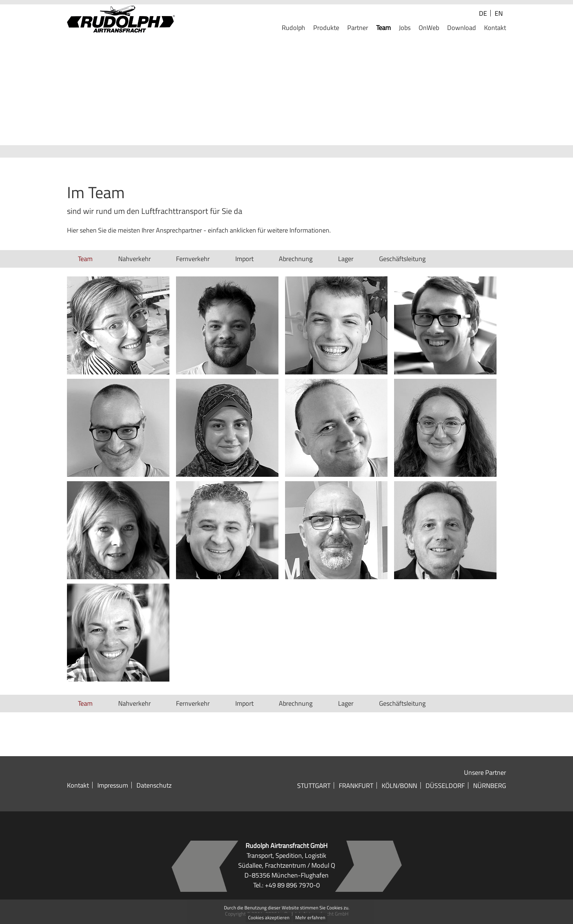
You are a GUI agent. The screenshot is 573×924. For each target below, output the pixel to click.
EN (499, 13)
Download (462, 28)
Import (244, 259)
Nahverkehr (134, 259)
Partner (358, 28)
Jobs (405, 28)
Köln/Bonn (399, 785)
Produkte (326, 28)
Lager (346, 259)
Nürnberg (490, 785)
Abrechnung (296, 259)
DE (483, 13)
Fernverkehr (193, 259)
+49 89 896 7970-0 (292, 885)
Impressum (113, 785)
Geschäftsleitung (402, 259)
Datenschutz (154, 785)
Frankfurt (356, 785)
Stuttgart (314, 785)
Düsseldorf (445, 785)
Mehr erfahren (310, 918)
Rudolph (293, 28)
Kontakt (495, 28)
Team (383, 28)
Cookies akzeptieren (269, 918)
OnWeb (429, 28)
